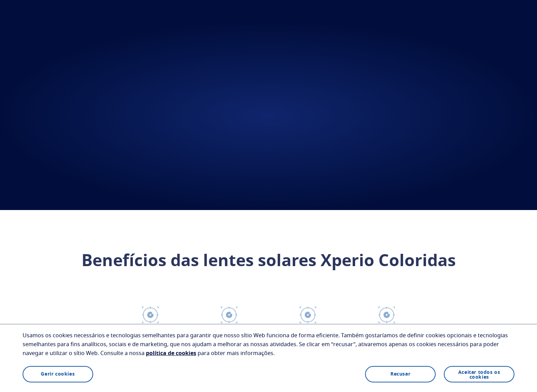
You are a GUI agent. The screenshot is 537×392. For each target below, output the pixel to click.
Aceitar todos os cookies (479, 375)
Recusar (400, 374)
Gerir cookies (58, 374)
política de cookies (171, 353)
